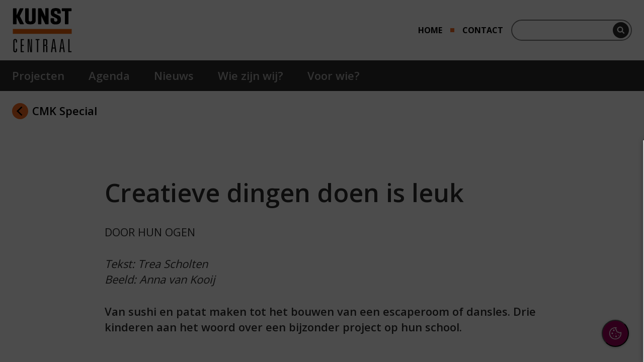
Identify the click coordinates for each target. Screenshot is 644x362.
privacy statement (526, 206)
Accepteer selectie (558, 335)
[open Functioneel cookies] (620, 239)
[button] (548, 238)
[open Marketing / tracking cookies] (620, 269)
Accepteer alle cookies (559, 306)
